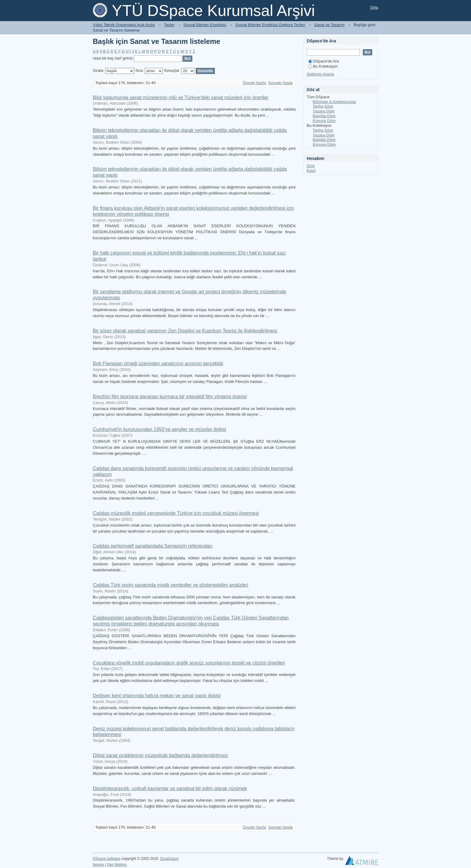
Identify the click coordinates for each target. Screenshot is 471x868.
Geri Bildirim (117, 865)
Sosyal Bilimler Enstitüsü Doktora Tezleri (270, 25)
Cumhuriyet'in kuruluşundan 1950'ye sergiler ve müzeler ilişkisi (160, 429)
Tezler (169, 25)
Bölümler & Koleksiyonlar (334, 102)
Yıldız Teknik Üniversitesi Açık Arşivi (124, 25)
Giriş (374, 7)
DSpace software (107, 859)
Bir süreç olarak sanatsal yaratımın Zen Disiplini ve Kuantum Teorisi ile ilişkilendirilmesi (185, 331)
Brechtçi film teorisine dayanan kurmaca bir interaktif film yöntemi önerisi (170, 397)
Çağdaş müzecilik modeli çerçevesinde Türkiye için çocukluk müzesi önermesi (176, 513)
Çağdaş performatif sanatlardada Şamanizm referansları (153, 546)
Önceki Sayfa (254, 83)
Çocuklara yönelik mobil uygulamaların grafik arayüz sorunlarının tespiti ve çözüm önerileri (189, 663)
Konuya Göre (324, 121)
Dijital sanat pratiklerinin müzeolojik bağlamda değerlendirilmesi (160, 755)
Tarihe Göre (323, 106)
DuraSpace (169, 859)
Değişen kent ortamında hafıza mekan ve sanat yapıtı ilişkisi (157, 696)
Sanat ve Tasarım (329, 25)
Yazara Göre (324, 111)
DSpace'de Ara (324, 61)
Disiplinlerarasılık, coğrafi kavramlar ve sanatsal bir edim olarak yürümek (170, 789)
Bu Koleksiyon (323, 66)
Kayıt (311, 171)
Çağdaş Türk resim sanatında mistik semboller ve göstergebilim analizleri (170, 585)
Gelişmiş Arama (320, 74)
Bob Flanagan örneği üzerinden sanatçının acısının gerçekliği (158, 364)
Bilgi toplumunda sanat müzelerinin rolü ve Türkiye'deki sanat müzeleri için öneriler (181, 98)
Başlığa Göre (324, 116)
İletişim (99, 865)
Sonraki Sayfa (280, 83)
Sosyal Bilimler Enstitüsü (205, 25)
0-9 (96, 51)
